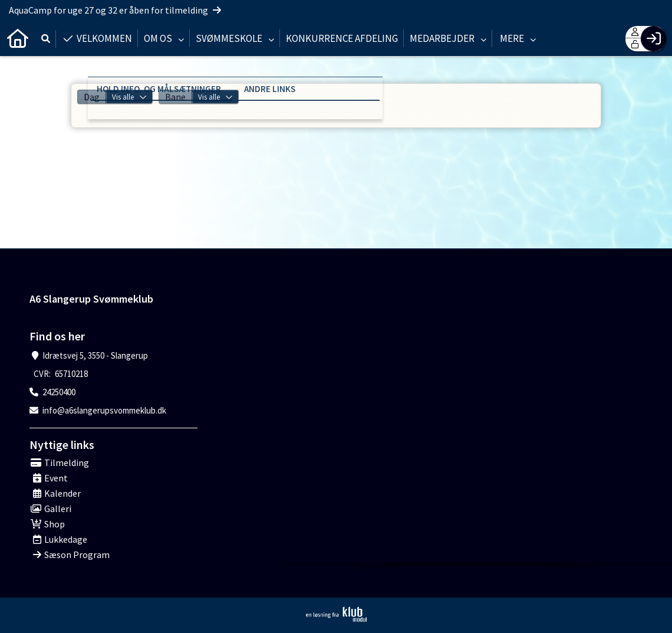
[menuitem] (18, 38)
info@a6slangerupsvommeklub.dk (104, 410)
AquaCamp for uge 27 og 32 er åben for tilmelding (115, 10)
